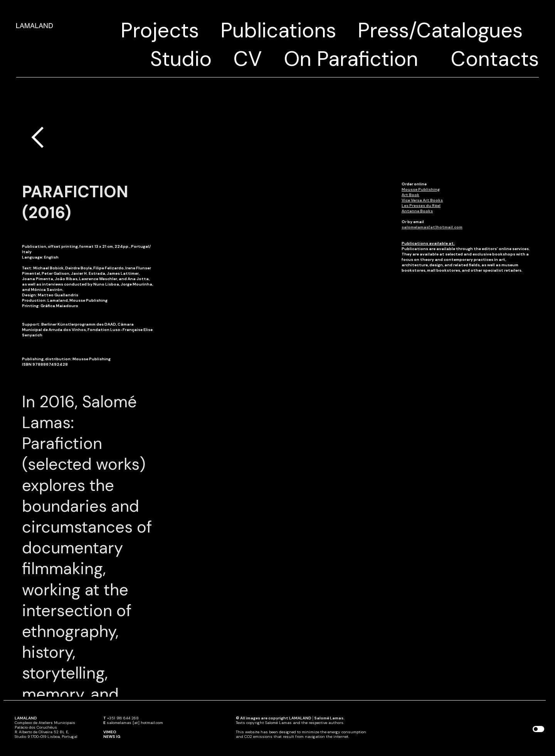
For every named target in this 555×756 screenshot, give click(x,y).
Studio (181, 59)
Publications (278, 30)
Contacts (495, 59)
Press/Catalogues (440, 30)
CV (248, 59)
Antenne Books (417, 211)
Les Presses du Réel (421, 206)
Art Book (410, 195)
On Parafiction (351, 59)
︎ (37, 137)
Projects (160, 30)
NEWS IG (112, 737)
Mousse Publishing (421, 189)
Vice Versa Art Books (422, 200)
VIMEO (110, 732)
